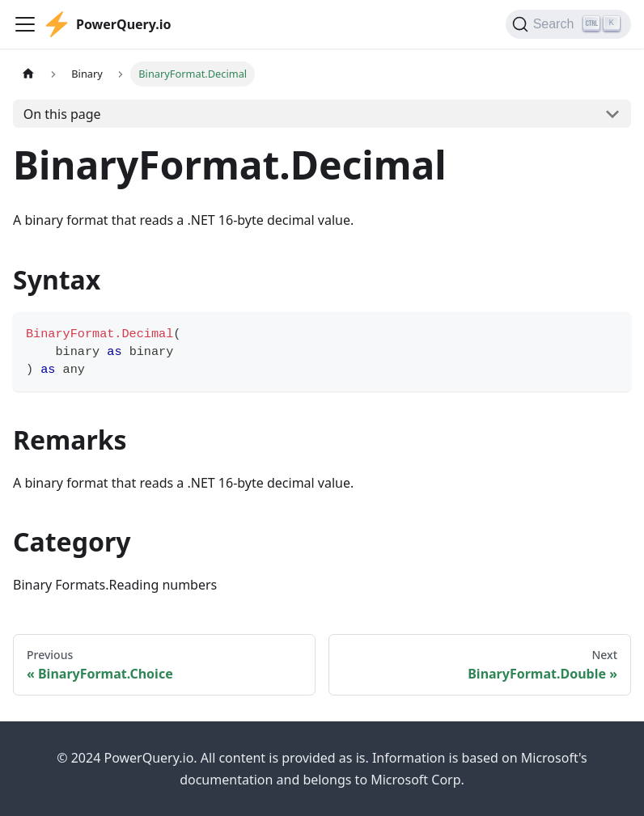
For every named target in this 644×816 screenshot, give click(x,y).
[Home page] (28, 74)
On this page (62, 114)
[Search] (568, 24)
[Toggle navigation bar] (25, 24)
